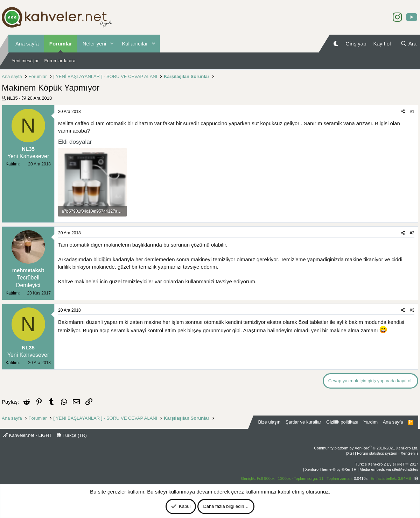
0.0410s (361, 478)
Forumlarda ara (60, 61)
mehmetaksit (28, 270)
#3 (412, 310)
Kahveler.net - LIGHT (27, 435)
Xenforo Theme (331, 469)
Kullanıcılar (135, 44)
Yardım (370, 422)
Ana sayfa (27, 44)
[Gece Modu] (336, 44)
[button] (112, 44)
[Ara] (408, 44)
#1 (412, 112)
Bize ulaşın (269, 422)
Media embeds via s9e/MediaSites (389, 469)
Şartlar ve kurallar (303, 422)
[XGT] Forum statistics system (382, 453)
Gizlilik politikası (342, 422)
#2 (412, 233)
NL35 (12, 98)
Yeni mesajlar (25, 61)
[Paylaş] (403, 112)
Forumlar (61, 44)
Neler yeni (94, 44)
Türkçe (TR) (72, 435)
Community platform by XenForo (366, 448)
